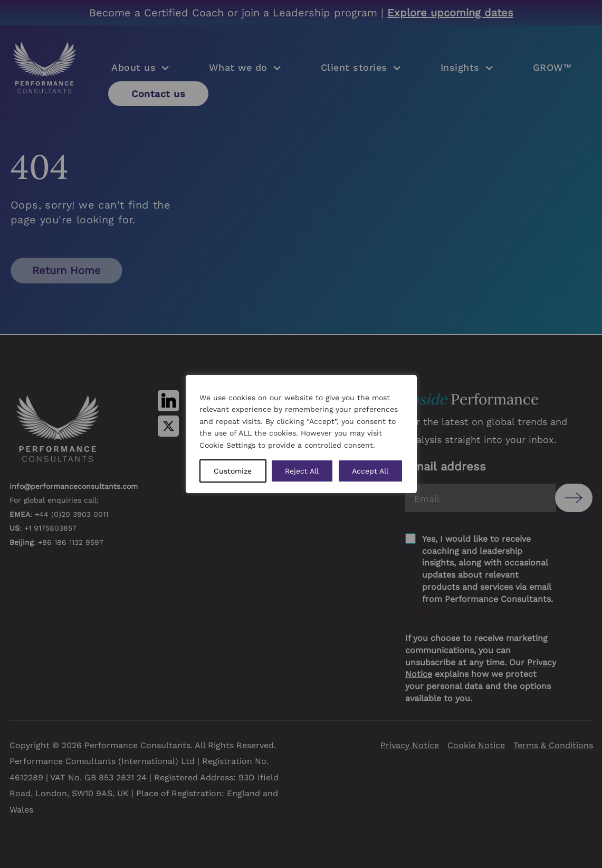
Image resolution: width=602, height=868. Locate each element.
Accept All (370, 471)
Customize (233, 471)
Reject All (302, 471)
